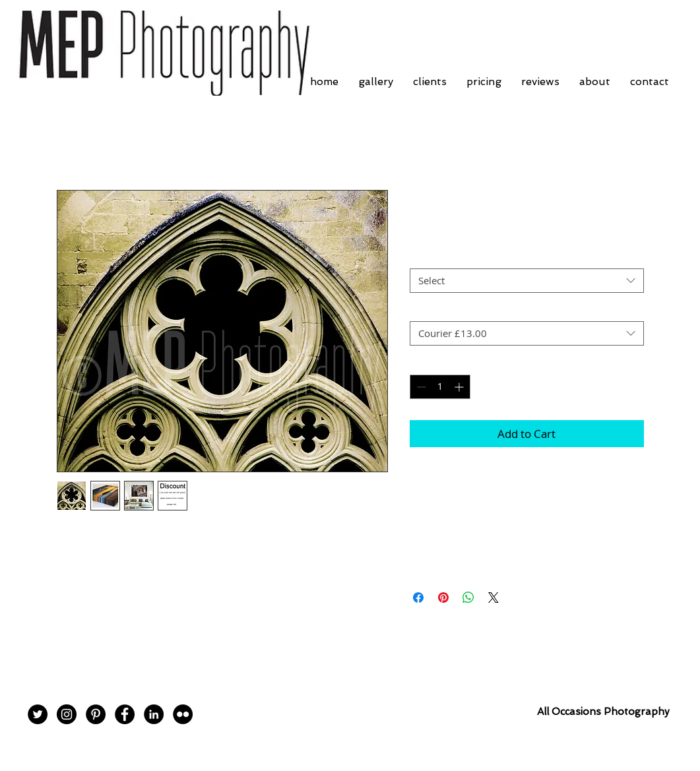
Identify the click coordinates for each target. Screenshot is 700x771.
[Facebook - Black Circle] (125, 714)
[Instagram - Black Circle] (67, 714)
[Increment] (460, 387)
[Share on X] (493, 598)
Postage (431, 309)
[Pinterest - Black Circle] (96, 714)
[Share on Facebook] (418, 598)
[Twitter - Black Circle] (38, 714)
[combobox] (527, 281)
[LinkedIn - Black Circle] (154, 714)
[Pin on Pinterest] (443, 598)
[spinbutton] (440, 387)
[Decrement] (420, 387)
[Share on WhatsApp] (468, 598)
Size (423, 257)
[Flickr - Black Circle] (183, 714)
